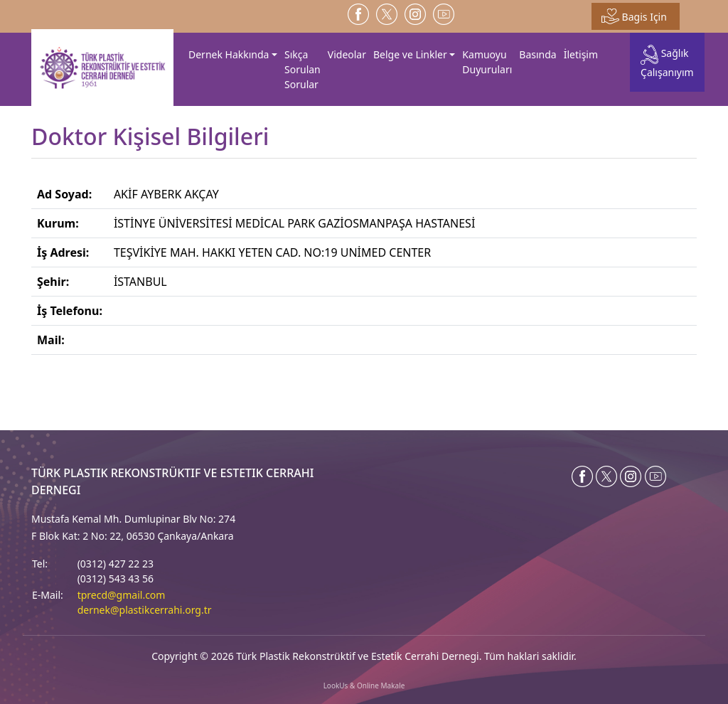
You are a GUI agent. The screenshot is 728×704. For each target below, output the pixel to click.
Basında (537, 54)
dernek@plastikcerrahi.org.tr (145, 610)
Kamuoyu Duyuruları (487, 62)
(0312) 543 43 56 (116, 578)
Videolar (347, 54)
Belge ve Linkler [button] (410, 54)
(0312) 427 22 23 (116, 564)
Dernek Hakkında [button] (229, 54)
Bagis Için (634, 16)
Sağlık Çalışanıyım (667, 62)
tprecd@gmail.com (122, 595)
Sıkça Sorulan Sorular (303, 69)
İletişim (581, 54)
